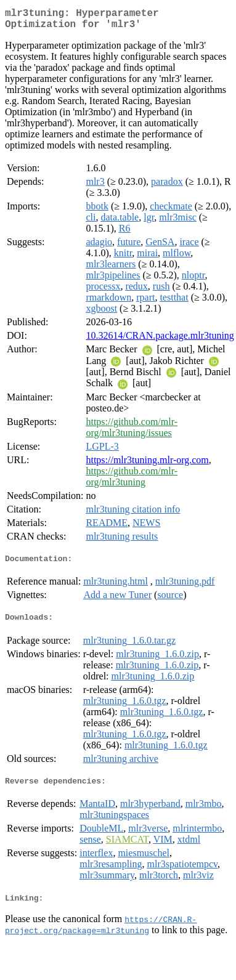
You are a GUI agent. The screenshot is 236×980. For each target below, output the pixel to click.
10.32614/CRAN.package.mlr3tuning (160, 340)
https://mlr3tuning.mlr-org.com (147, 465)
